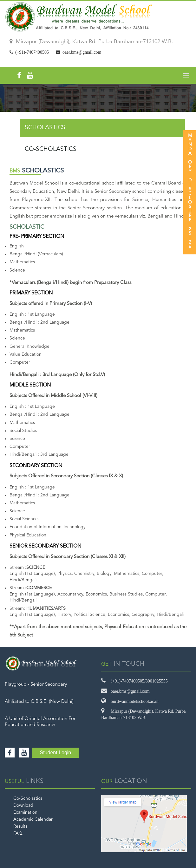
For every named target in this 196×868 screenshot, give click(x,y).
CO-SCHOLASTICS (51, 149)
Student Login (56, 753)
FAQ (18, 833)
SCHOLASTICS (45, 128)
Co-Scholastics (28, 798)
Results (20, 826)
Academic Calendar (33, 819)
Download (23, 805)
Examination (25, 812)
